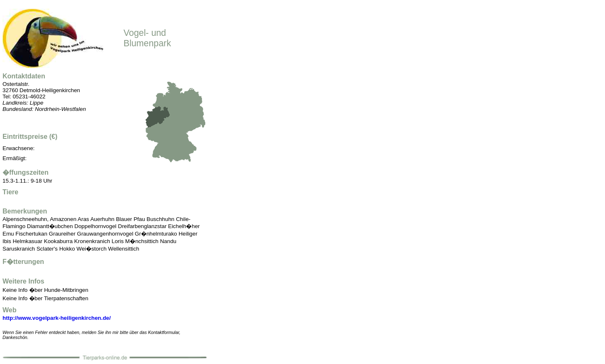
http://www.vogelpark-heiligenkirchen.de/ (57, 318)
